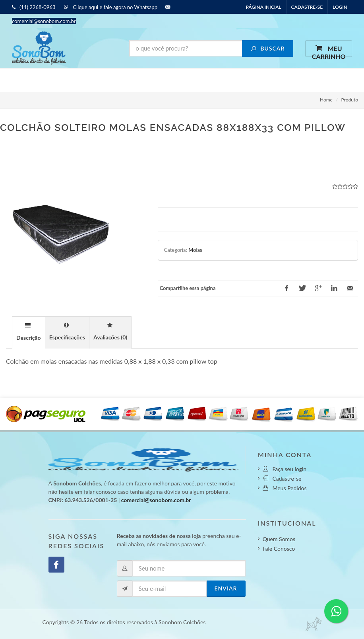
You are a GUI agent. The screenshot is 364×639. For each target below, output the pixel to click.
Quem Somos (279, 539)
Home (326, 100)
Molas (195, 250)
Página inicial (264, 7)
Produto (349, 100)
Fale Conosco (279, 548)
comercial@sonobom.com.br (156, 500)
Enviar (226, 588)
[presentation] (29, 333)
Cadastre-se (307, 7)
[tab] (29, 332)
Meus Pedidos (285, 488)
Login (340, 7)
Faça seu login (285, 469)
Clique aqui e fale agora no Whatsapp (113, 7)
